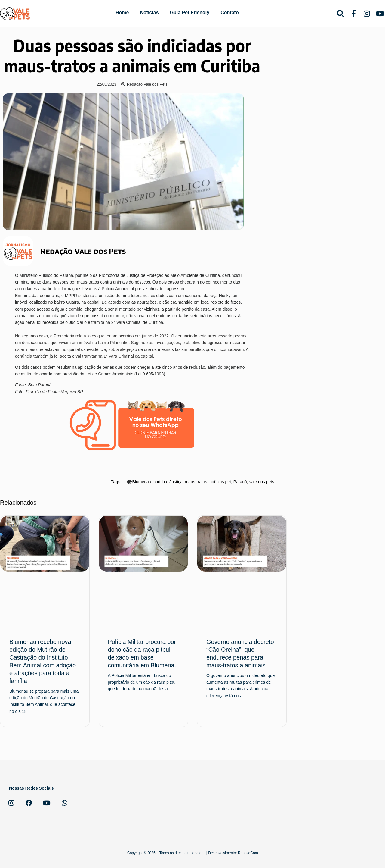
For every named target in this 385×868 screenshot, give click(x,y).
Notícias (149, 13)
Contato (229, 13)
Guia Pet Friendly (190, 13)
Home (122, 13)
